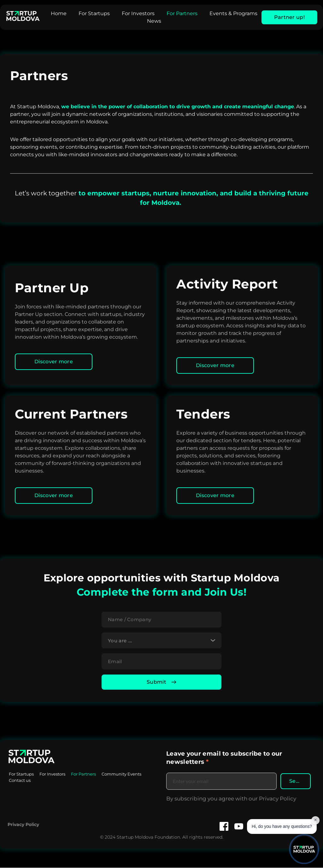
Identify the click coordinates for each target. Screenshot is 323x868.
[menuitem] (59, 14)
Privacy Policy (23, 824)
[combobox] (161, 641)
